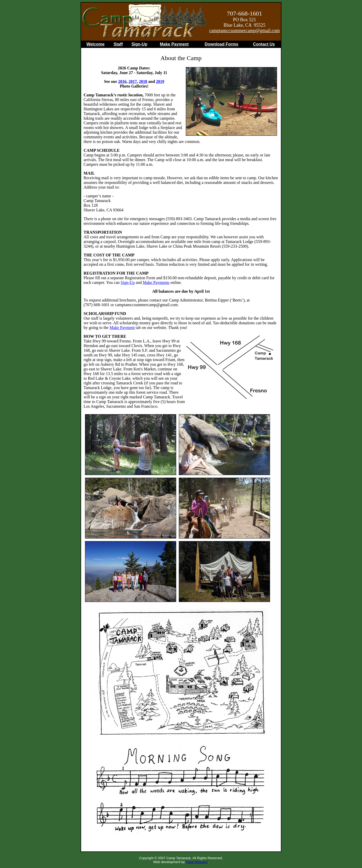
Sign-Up (139, 44)
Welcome (95, 44)
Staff (118, 44)
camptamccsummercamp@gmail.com (245, 31)
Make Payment (174, 44)
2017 (133, 81)
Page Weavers (197, 862)
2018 (143, 81)
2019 (160, 81)
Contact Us (264, 44)
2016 (122, 81)
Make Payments (156, 282)
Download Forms (222, 44)
